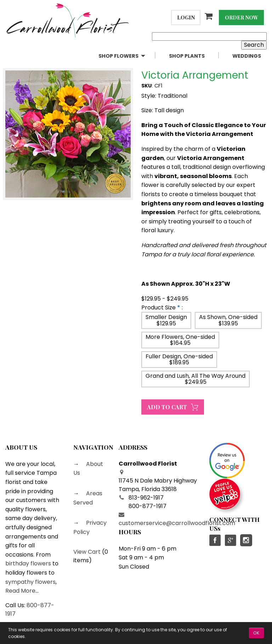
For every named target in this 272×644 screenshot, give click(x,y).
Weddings (247, 56)
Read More (20, 591)
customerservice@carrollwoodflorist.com (177, 523)
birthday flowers (28, 563)
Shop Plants (187, 56)
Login (186, 17)
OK (256, 633)
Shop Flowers (118, 56)
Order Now (242, 17)
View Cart (87, 552)
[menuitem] (128, 56)
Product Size (158, 307)
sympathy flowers (30, 582)
